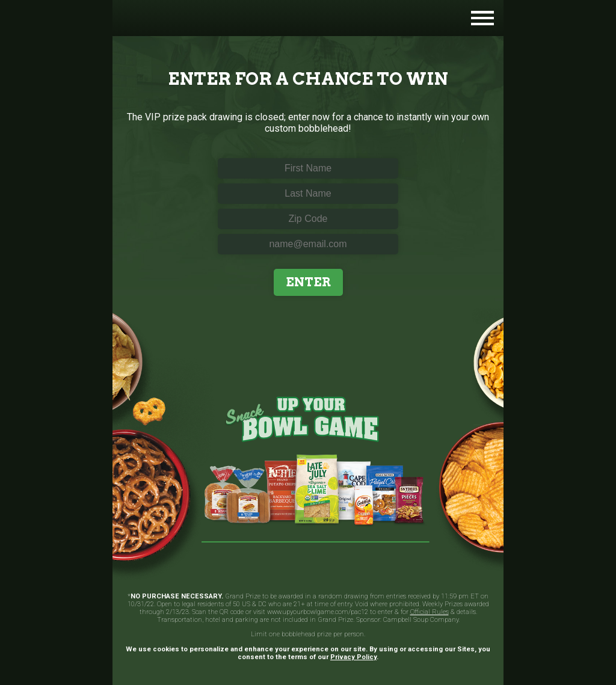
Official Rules (430, 612)
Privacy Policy (353, 657)
